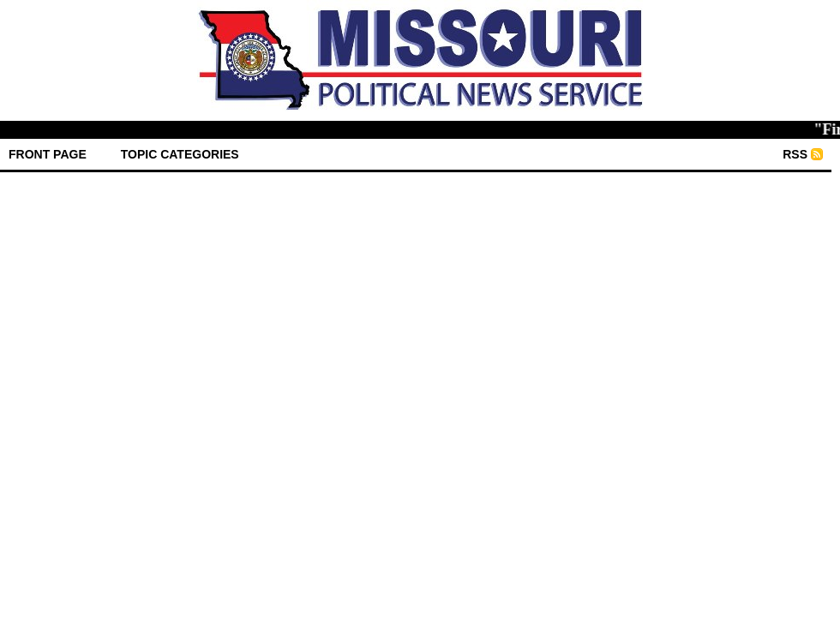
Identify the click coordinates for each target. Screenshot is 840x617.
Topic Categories (180, 154)
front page (48, 154)
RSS (795, 154)
